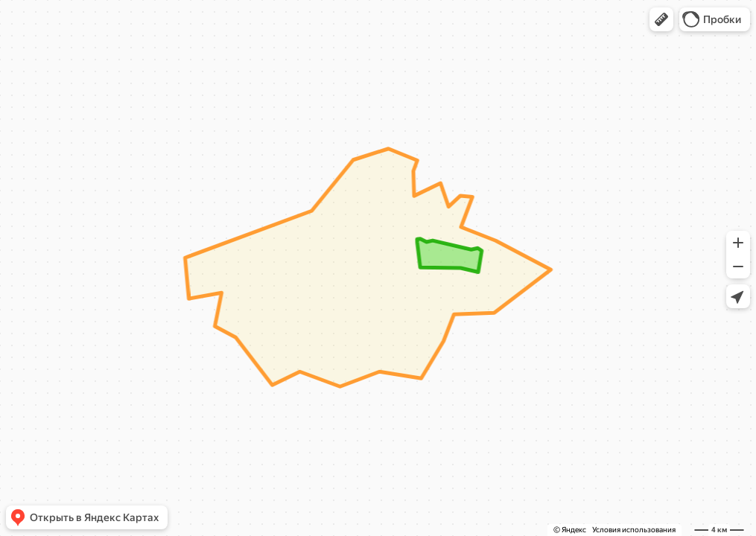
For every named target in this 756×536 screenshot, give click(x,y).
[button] (661, 19)
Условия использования (634, 530)
